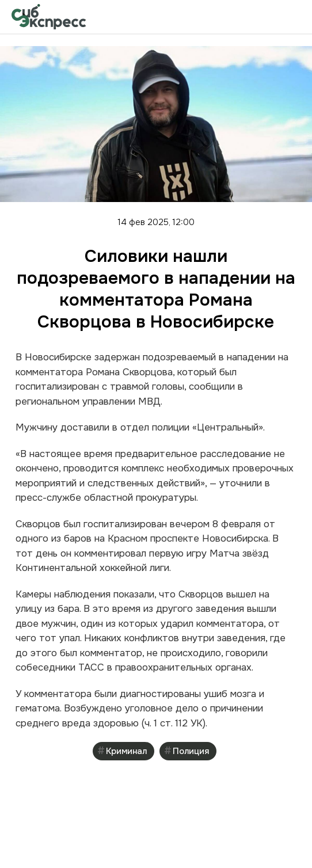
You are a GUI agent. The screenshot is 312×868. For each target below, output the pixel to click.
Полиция (191, 751)
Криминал (126, 751)
